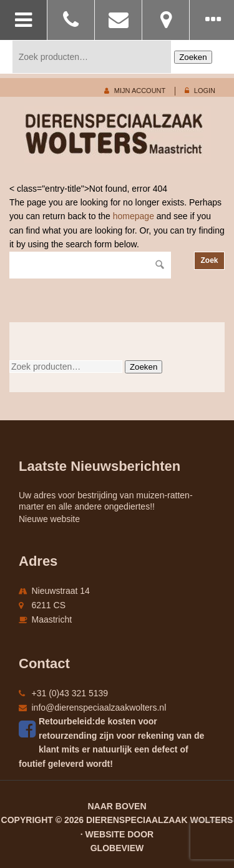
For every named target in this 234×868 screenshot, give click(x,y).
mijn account (140, 91)
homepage (134, 216)
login (205, 91)
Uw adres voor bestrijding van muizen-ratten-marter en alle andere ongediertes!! (106, 501)
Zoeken (193, 57)
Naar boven (117, 806)
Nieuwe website (49, 519)
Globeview (117, 848)
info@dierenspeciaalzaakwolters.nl (99, 708)
